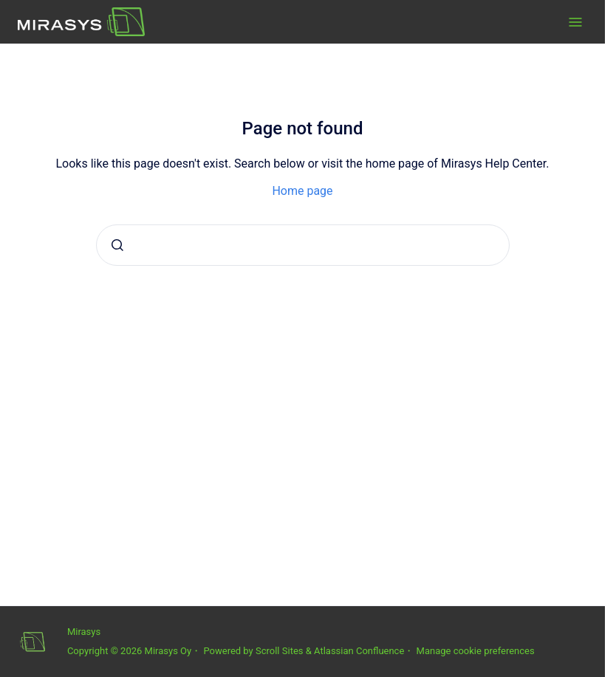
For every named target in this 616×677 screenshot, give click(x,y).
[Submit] (117, 245)
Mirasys (84, 632)
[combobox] (303, 245)
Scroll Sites (280, 651)
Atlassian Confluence (359, 651)
